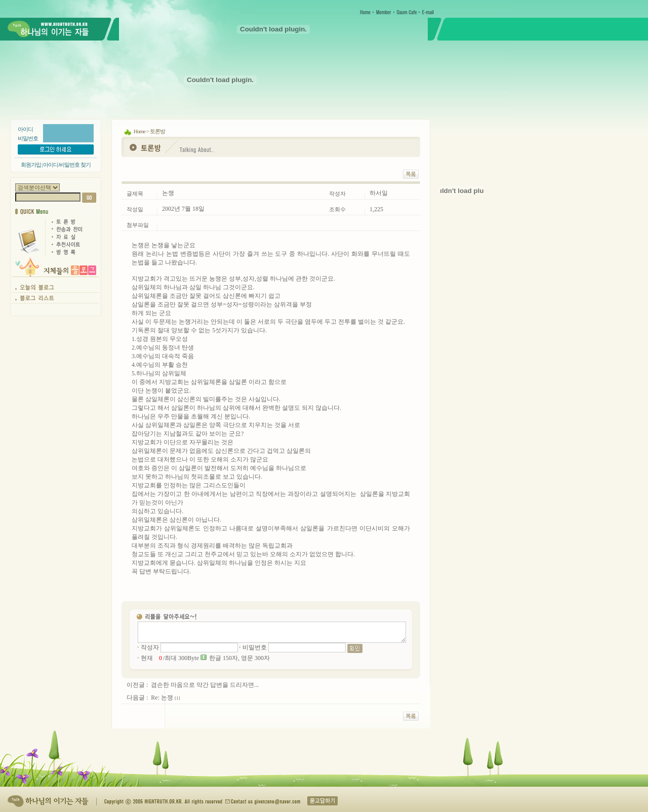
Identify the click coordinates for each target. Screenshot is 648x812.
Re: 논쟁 (162, 698)
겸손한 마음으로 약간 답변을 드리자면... (205, 685)
